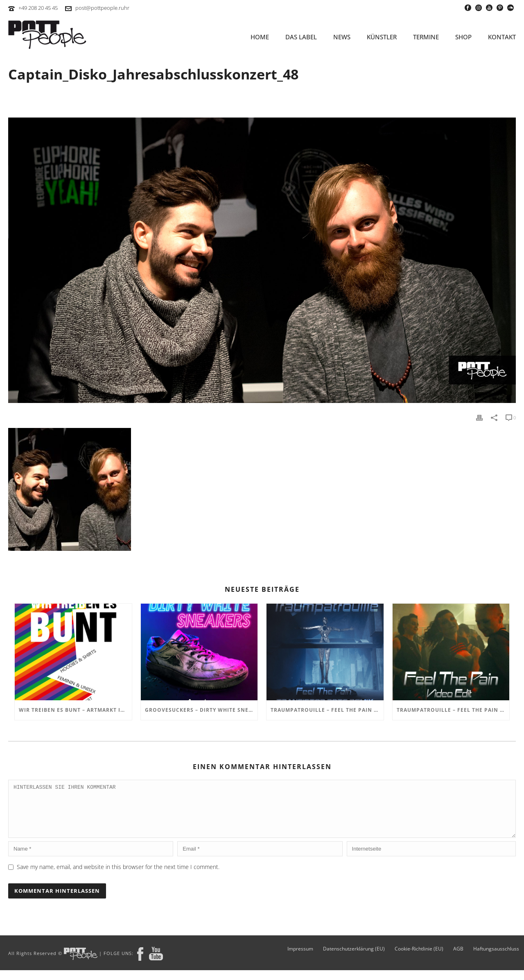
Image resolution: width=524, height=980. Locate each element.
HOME (260, 37)
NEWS (342, 37)
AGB (458, 959)
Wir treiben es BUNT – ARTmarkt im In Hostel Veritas (75, 710)
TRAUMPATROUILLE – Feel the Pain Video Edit (453, 710)
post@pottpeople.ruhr (102, 8)
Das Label (301, 37)
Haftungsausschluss (496, 959)
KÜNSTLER (382, 37)
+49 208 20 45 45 (38, 8)
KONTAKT (502, 37)
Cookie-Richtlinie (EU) (419, 959)
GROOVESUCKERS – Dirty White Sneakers (201, 710)
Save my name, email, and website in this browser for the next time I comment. (118, 877)
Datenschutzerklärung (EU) (354, 959)
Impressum (300, 959)
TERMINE (426, 37)
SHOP (463, 37)
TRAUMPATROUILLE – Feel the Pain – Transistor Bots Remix (327, 710)
